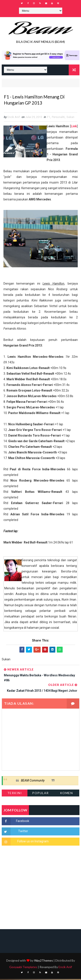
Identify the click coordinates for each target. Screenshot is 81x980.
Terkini (15, 794)
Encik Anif (65, 968)
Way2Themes (44, 961)
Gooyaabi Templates (23, 968)
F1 (49, 118)
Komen (67, 794)
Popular (40, 794)
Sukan (70, 118)
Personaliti (58, 118)
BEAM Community (33, 782)
